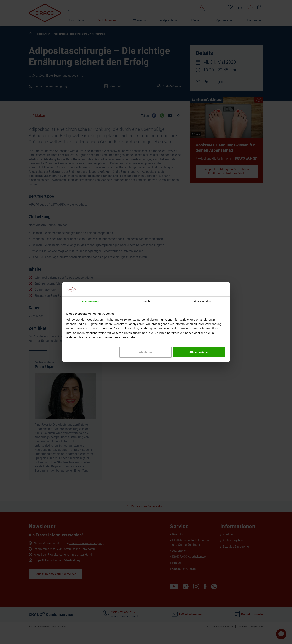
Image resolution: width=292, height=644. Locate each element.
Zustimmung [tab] (90, 301)
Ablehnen (145, 352)
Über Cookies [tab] (202, 301)
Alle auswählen (199, 352)
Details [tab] (146, 301)
